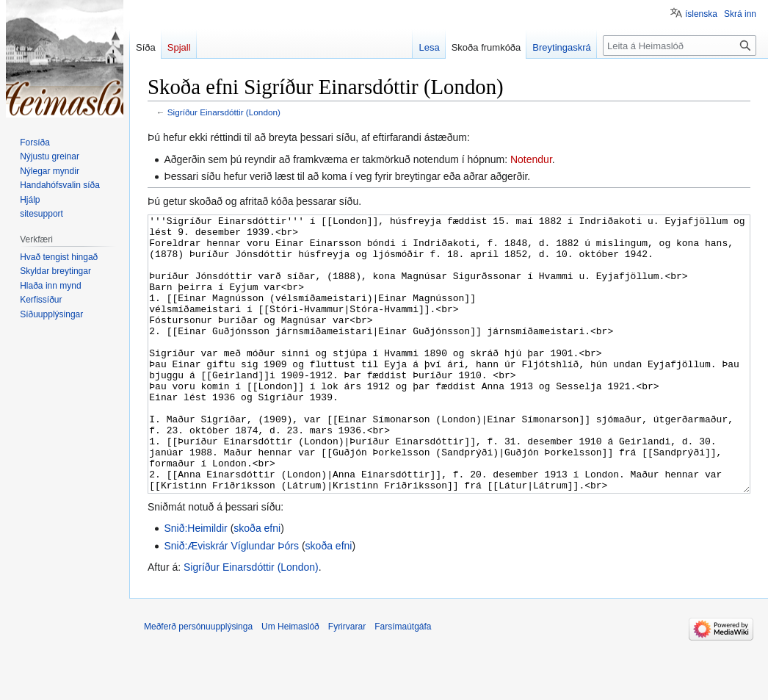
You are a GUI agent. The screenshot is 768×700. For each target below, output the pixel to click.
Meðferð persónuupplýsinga (198, 682)
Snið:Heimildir (195, 583)
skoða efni (257, 583)
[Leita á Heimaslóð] (680, 46)
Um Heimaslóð (290, 682)
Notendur (531, 159)
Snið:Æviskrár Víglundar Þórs (231, 601)
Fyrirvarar (347, 682)
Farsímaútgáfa (403, 682)
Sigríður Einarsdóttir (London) (224, 112)
